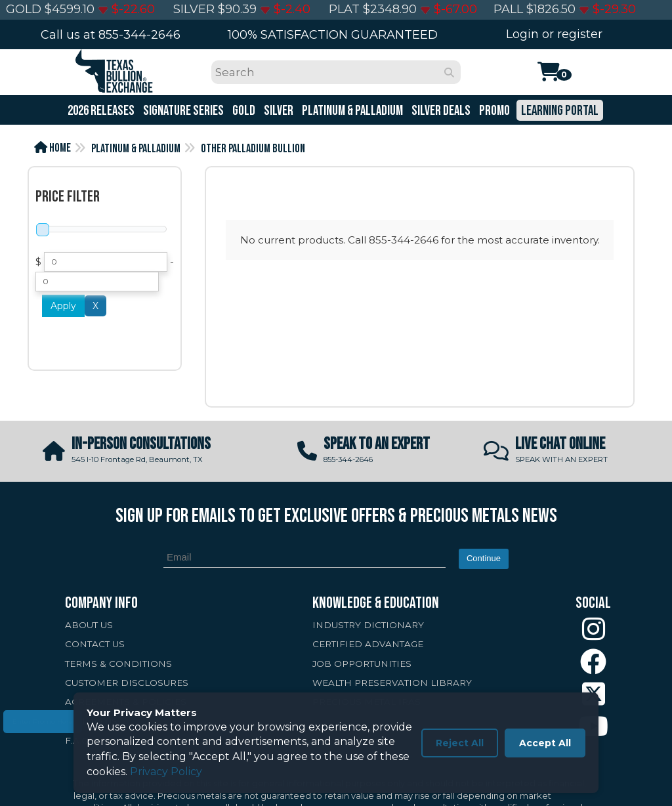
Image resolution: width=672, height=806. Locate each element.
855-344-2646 (139, 35)
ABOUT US (89, 625)
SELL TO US (91, 721)
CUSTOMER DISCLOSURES (127, 683)
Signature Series (182, 111)
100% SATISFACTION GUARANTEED (333, 35)
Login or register (554, 34)
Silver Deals (440, 111)
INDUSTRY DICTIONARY (368, 625)
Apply (63, 306)
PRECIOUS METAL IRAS (367, 702)
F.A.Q (77, 740)
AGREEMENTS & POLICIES (126, 702)
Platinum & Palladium (351, 111)
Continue (484, 558)
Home (52, 148)
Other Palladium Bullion (253, 149)
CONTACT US (95, 644)
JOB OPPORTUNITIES (362, 664)
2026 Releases (100, 111)
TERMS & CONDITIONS (118, 664)
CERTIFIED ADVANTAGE (368, 644)
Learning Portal (559, 111)
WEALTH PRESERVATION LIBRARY (392, 683)
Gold (243, 111)
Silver (278, 111)
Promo (493, 111)
